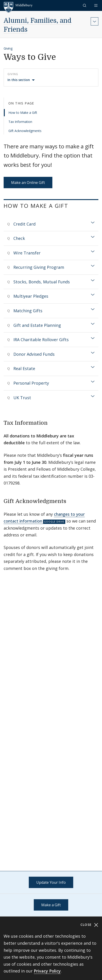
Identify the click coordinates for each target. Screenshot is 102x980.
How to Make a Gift (23, 113)
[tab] (51, 224)
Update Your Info (51, 882)
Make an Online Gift (28, 183)
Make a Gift (51, 905)
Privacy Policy (47, 971)
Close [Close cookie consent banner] (89, 925)
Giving (8, 48)
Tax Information (20, 122)
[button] (85, 5)
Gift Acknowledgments (25, 131)
